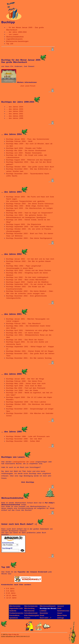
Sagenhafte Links (16, 608)
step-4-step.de (13, 634)
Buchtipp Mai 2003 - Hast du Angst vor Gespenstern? (30, 213)
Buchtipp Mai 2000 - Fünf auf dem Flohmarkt (26, 388)
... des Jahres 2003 (15, 109)
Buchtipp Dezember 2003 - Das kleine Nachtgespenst (29, 238)
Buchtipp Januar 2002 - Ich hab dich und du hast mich (30, 259)
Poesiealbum (14, 615)
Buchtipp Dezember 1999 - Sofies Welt (23, 441)
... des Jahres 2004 (15, 107)
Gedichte (13, 611)
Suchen (27, 618)
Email (42, 615)
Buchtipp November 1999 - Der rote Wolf (24, 439)
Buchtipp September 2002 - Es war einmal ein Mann (29, 284)
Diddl (59, 608)
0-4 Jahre (10, 589)
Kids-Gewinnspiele (32, 615)
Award (60, 613)
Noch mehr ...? (46, 618)
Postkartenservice (16, 613)
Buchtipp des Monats (48, 608)
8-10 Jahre (11, 593)
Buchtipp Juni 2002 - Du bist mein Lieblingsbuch (27, 277)
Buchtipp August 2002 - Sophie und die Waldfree (27, 282)
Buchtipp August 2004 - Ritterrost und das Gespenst (29, 160)
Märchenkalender (31, 606)
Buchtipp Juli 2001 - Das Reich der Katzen (25, 340)
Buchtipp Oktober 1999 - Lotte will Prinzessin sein (28, 436)
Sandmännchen (63, 611)
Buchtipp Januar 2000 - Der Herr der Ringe (25, 379)
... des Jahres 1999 (15, 118)
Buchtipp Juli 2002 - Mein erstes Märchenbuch (26, 280)
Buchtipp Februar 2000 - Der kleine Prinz (24, 381)
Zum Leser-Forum (28, 86)
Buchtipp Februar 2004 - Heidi (19, 141)
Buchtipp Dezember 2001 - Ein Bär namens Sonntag (29, 358)
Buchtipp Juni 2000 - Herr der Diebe (22, 390)
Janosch (61, 606)
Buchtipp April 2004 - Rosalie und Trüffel (24, 148)
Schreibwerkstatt (31, 613)
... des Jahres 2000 (15, 116)
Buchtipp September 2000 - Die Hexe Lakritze (26, 402)
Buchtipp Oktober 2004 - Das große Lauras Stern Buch (30, 167)
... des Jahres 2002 (15, 111)
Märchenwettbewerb (48, 606)
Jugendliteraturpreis (14, 39)
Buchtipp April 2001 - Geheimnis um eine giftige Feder (30, 330)
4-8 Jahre (10, 591)
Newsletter (44, 613)
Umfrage (61, 618)
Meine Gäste (62, 615)
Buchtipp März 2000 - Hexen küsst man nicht (26, 383)
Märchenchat (29, 611)
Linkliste (43, 611)
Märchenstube (15, 606)
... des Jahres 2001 (15, 114)
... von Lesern (12, 34)
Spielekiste (14, 618)
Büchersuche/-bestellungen (17, 41)
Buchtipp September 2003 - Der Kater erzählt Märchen (30, 227)
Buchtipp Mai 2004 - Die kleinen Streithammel (26, 151)
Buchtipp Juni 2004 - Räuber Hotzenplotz (24, 153)
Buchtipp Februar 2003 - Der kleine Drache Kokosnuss (30, 204)
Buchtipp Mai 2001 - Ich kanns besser (23, 333)
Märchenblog (29, 608)
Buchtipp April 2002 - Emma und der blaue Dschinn (29, 270)
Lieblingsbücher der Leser (24, 462)
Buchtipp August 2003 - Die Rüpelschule (24, 224)
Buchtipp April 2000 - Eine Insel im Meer (24, 386)
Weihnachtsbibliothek (15, 37)
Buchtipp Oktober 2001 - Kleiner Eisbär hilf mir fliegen (30, 351)
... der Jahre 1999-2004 (16, 32)
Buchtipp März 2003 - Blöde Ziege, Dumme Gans (28, 206)
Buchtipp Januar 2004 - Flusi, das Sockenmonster (28, 139)
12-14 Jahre (11, 598)
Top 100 (10, 44)
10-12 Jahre (11, 595)
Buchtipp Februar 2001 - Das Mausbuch (23, 323)
